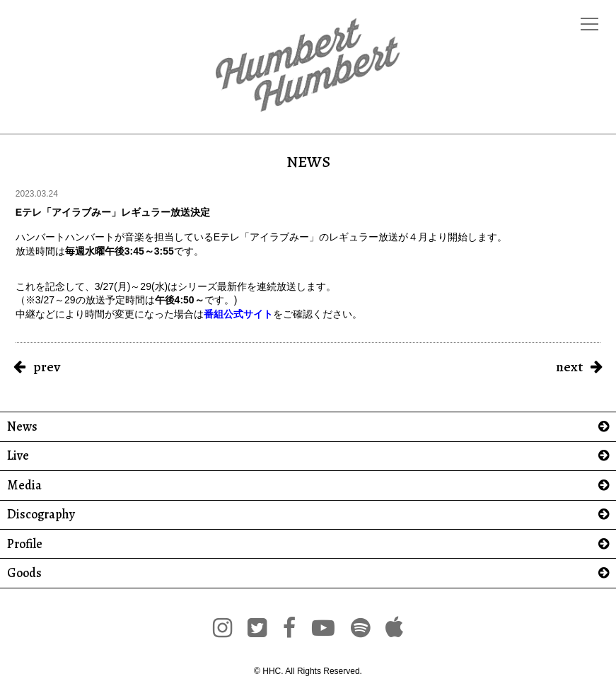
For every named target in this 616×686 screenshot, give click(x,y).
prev (47, 367)
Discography (41, 514)
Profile (25, 544)
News (22, 427)
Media (24, 486)
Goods (24, 573)
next (569, 367)
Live (18, 456)
